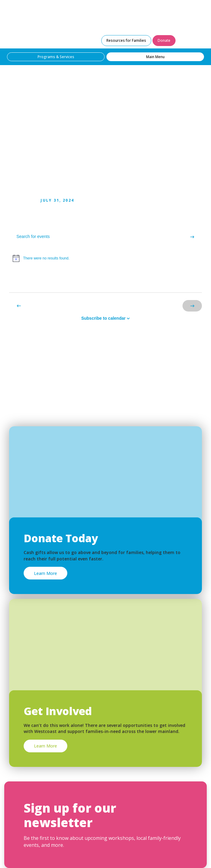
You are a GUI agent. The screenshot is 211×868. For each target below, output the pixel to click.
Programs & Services (56, 57)
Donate (164, 40)
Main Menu (155, 57)
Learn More (45, 573)
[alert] (105, 258)
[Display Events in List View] (169, 281)
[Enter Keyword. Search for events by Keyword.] (96, 237)
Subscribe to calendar (103, 318)
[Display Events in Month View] (191, 281)
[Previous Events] (19, 306)
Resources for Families (126, 40)
